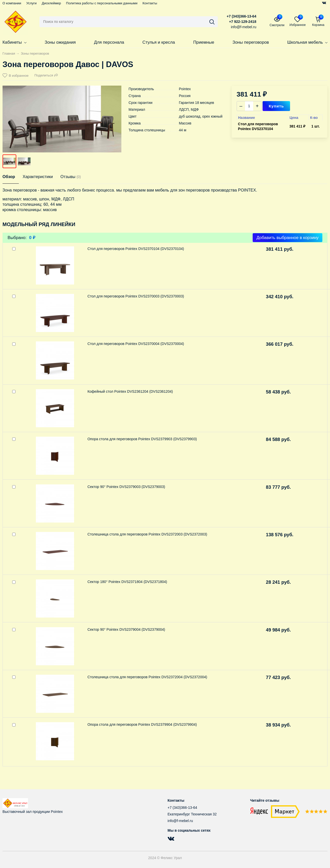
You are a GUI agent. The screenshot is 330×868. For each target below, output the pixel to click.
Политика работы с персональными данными (102, 3)
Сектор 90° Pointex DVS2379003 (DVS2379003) (126, 487)
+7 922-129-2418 (243, 22)
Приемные (204, 42)
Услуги (31, 3)
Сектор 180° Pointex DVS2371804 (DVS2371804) (127, 582)
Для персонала (109, 42)
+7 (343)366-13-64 (241, 16)
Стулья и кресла (159, 42)
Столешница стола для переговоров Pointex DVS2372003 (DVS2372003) (147, 534)
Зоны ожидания (60, 42)
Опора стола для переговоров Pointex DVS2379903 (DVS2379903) (142, 439)
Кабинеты (15, 42)
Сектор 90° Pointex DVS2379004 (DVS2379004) (126, 629)
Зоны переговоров (251, 42)
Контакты (150, 3)
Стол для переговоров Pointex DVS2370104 (258, 126)
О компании (12, 3)
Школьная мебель (307, 42)
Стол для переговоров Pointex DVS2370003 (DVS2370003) (136, 296)
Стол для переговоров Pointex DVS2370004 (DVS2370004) (136, 344)
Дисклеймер (51, 3)
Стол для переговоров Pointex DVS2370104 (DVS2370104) (136, 249)
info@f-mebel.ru (180, 821)
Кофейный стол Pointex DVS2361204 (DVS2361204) (130, 391)
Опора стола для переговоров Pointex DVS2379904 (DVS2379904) (142, 724)
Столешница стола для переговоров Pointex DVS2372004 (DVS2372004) (147, 677)
